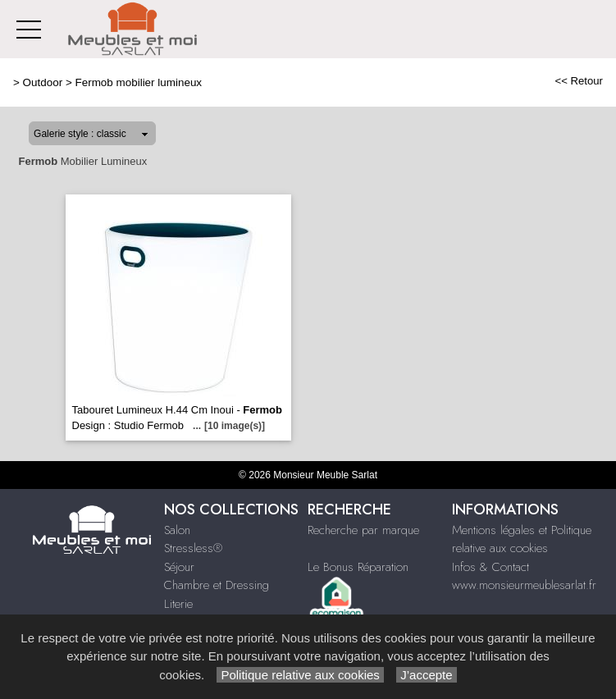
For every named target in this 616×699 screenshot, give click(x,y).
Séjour (179, 567)
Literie (178, 604)
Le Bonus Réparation (358, 567)
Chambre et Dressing (217, 585)
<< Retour (579, 81)
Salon (177, 530)
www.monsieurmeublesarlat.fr (524, 585)
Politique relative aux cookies (300, 675)
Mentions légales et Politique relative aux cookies (522, 539)
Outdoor (43, 82)
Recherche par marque (363, 530)
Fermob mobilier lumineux (138, 82)
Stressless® (193, 548)
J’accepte (427, 675)
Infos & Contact (491, 567)
